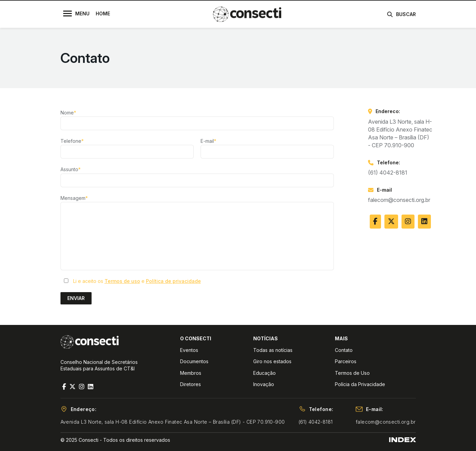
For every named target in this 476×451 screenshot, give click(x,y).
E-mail (208, 141)
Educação (264, 373)
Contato (344, 350)
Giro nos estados (272, 361)
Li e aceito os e (137, 281)
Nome (68, 113)
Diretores (191, 384)
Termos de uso (122, 281)
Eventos (189, 350)
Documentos (194, 361)
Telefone (72, 141)
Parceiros (346, 361)
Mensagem (74, 198)
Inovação (264, 384)
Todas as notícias (273, 350)
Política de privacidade (173, 281)
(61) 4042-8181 (388, 173)
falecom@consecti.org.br (399, 200)
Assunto (71, 169)
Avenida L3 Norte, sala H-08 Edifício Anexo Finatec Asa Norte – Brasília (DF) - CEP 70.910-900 (173, 422)
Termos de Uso (352, 373)
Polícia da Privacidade (360, 384)
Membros (191, 373)
